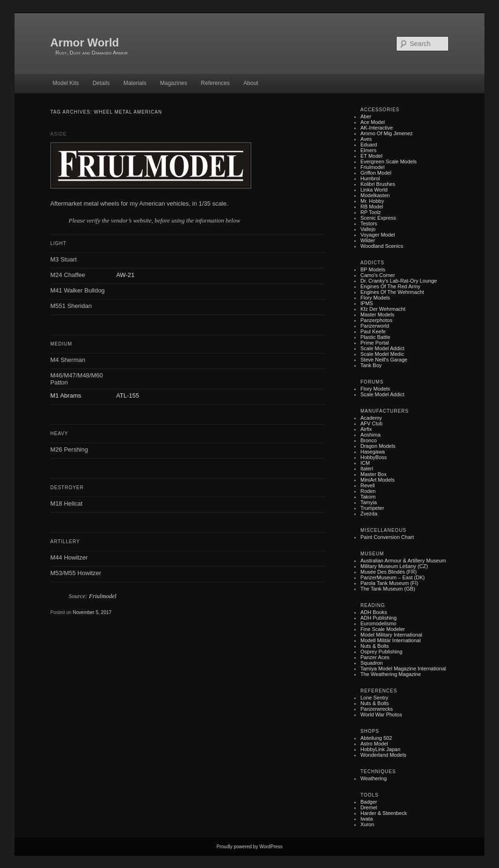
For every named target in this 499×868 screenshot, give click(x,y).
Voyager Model (378, 235)
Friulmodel (103, 596)
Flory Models (375, 298)
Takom (368, 497)
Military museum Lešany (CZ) (394, 566)
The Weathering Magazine (391, 674)
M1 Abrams (66, 396)
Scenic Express (378, 218)
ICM (365, 463)
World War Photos (381, 714)
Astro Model (374, 744)
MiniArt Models (378, 480)
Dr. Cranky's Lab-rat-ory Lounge (399, 281)
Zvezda (369, 514)
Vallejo (368, 229)
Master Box (374, 474)
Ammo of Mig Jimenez (386, 133)
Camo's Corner (378, 275)
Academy (371, 418)
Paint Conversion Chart (387, 537)
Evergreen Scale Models (389, 161)
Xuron (367, 824)
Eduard (369, 145)
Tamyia (369, 502)
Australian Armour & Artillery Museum (403, 561)
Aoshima (370, 435)
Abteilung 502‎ (376, 738)
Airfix (366, 429)
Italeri (367, 469)
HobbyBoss (374, 457)
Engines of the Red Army (390, 286)
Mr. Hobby (372, 201)
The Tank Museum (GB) (388, 589)
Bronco (369, 440)
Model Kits (66, 83)
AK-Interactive (377, 128)
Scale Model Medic (382, 354)
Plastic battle (375, 337)
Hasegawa (373, 452)
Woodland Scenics (382, 246)
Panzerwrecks (377, 709)
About (251, 83)
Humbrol (370, 178)
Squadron (372, 663)
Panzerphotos (376, 320)
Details (101, 83)
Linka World (374, 190)
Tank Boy (371, 365)
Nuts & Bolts (375, 646)
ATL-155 (128, 396)
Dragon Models (378, 446)
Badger (369, 802)
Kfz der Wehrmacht (383, 309)
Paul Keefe (373, 331)
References (215, 83)
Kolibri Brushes (378, 184)
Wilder (368, 240)
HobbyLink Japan (380, 749)
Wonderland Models (383, 755)
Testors (369, 223)
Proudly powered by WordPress (249, 847)
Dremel (369, 807)
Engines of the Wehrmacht (392, 292)
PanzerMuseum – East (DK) (393, 577)
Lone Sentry (374, 698)
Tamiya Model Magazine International (403, 668)
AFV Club (371, 423)
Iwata (366, 819)
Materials (135, 83)
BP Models (373, 269)
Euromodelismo (378, 623)
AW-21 (125, 275)
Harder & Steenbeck (384, 813)
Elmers (368, 150)
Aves (366, 139)
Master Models (377, 315)
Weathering (374, 778)
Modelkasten (375, 195)
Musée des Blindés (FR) (389, 572)
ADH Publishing (378, 618)
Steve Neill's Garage (384, 360)
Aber (366, 116)
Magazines (173, 83)
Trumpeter (372, 508)
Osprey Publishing (381, 652)
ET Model (371, 156)
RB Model (372, 207)
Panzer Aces (375, 657)
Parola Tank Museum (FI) (389, 583)
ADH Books (374, 612)
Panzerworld (375, 326)
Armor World (85, 42)
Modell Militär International (390, 640)
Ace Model (373, 122)
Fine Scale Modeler (383, 629)
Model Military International (391, 635)
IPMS (367, 303)
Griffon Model (376, 173)
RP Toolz (371, 212)
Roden (368, 491)
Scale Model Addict (382, 348)
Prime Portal (375, 343)
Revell (368, 485)
